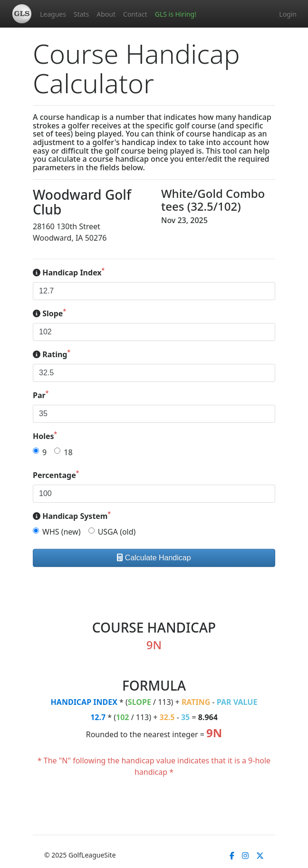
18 (68, 452)
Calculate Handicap (154, 558)
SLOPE (140, 702)
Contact (135, 14)
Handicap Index (69, 272)
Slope (49, 313)
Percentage (56, 475)
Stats (81, 14)
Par (41, 395)
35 (185, 717)
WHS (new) (61, 532)
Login (288, 14)
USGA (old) (117, 532)
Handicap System (72, 516)
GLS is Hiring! (176, 14)
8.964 (208, 717)
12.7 (98, 717)
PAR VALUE (237, 702)
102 (122, 717)
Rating (52, 354)
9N (214, 733)
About (106, 14)
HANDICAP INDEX (84, 702)
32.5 (167, 717)
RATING (196, 702)
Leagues (53, 14)
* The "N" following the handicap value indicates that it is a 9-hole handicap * (154, 766)
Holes (45, 436)
